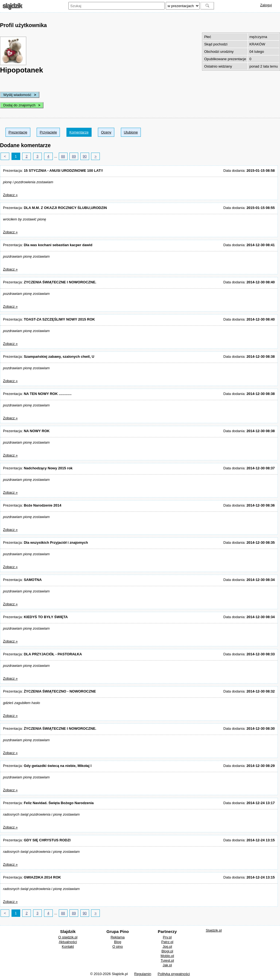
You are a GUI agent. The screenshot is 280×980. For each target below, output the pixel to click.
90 (85, 156)
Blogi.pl (167, 951)
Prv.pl (167, 937)
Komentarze (79, 132)
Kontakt (68, 946)
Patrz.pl (167, 942)
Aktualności (68, 942)
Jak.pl (167, 965)
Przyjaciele (48, 132)
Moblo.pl (167, 956)
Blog (118, 942)
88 (63, 156)
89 (74, 156)
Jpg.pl (167, 946)
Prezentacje (18, 132)
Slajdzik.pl (214, 930)
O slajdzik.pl (68, 937)
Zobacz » (10, 195)
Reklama (117, 937)
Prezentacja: (53, 171)
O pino (118, 946)
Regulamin (143, 974)
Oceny (106, 132)
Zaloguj (266, 5)
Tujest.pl (167, 960)
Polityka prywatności (174, 974)
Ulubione (131, 132)
